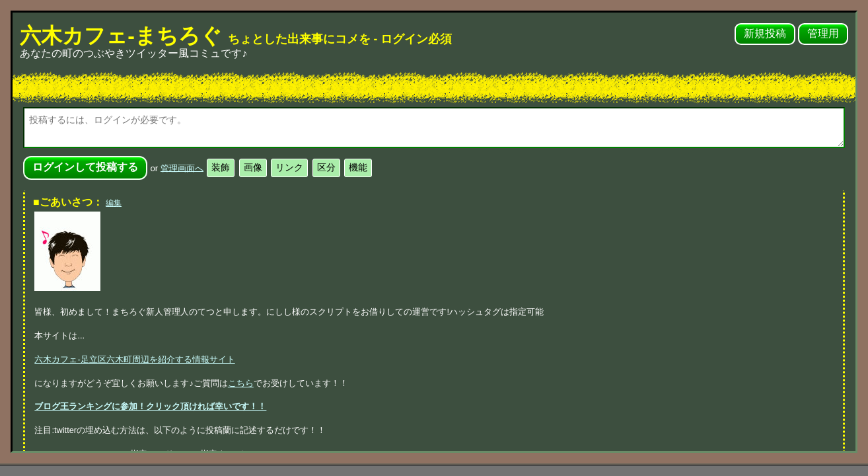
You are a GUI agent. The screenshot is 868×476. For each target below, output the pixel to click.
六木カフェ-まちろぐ (236, 36)
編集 (114, 203)
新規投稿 (765, 33)
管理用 (823, 33)
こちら (241, 383)
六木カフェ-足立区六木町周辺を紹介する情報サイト (134, 359)
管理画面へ (182, 168)
